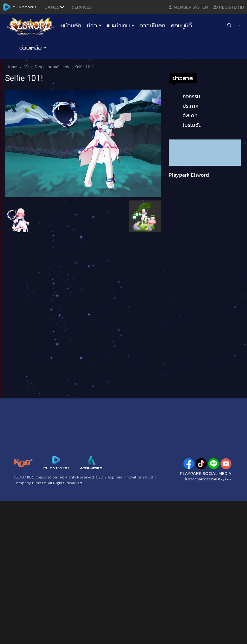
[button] (231, 25)
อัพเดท (190, 115)
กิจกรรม (191, 96)
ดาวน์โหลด (152, 25)
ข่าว (94, 25)
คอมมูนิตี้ (181, 25)
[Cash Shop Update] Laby (46, 67)
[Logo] (32, 26)
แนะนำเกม (121, 25)
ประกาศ (191, 106)
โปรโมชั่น (192, 125)
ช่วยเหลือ (33, 48)
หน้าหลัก (71, 25)
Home (12, 67)
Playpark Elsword (189, 175)
